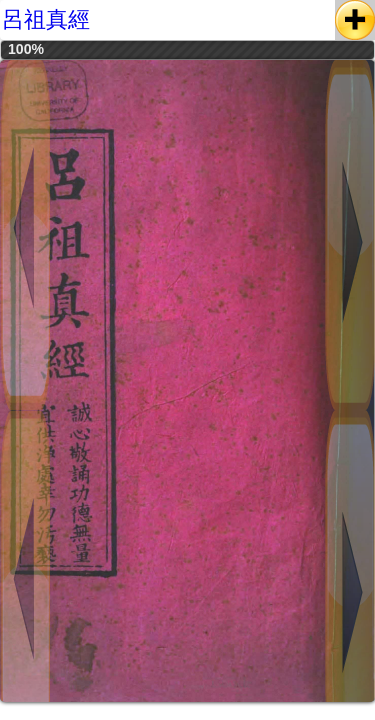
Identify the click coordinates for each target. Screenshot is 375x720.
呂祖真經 (46, 19)
